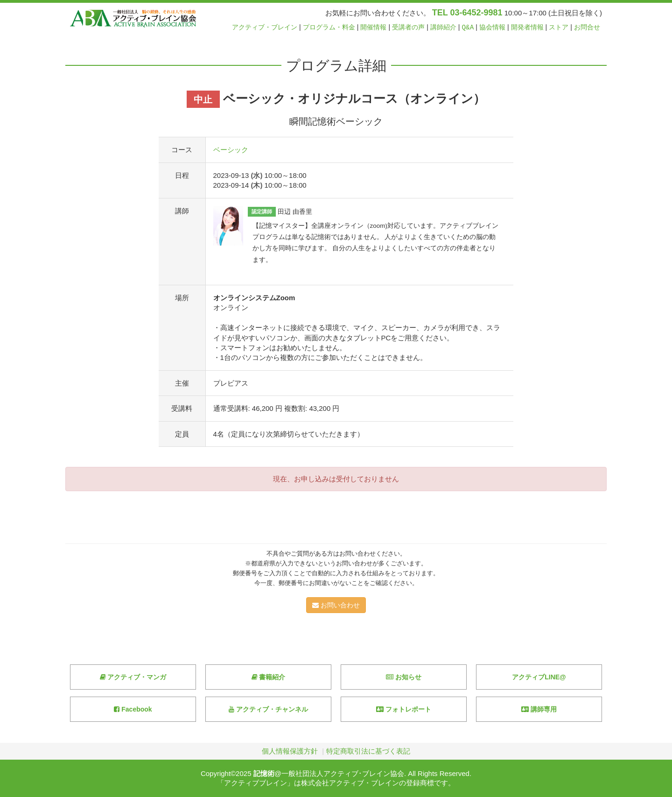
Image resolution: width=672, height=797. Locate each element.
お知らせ (404, 677)
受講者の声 (408, 27)
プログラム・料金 (329, 27)
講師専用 (539, 709)
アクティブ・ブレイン (265, 27)
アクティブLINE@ (539, 677)
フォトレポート (404, 709)
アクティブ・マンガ (133, 677)
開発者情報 (527, 27)
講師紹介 (443, 27)
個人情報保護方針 (290, 751)
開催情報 (373, 27)
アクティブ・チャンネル (268, 709)
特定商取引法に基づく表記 (368, 751)
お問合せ (587, 27)
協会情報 (492, 27)
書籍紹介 (269, 677)
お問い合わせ (336, 605)
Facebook (133, 709)
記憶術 (264, 773)
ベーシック (231, 150)
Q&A (468, 27)
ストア (559, 27)
